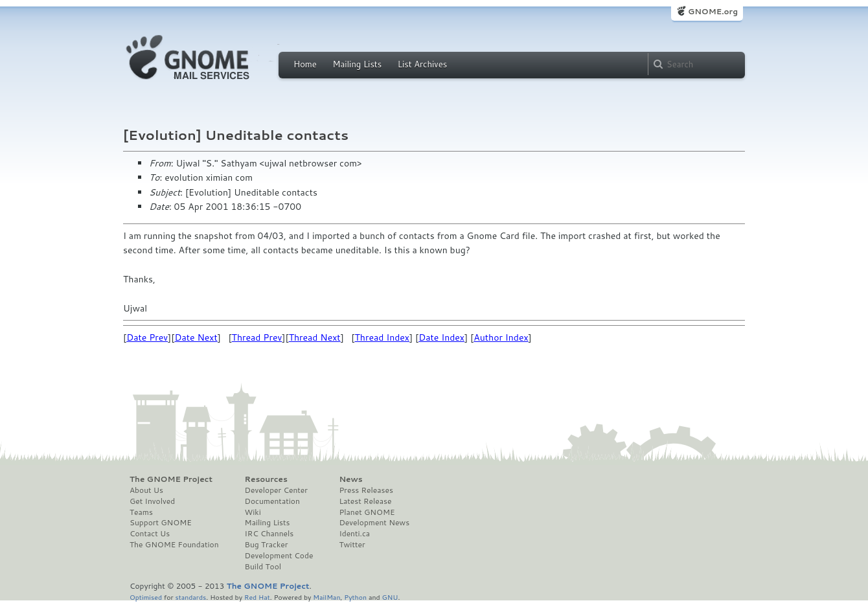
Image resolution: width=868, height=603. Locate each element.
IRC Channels (269, 534)
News (350, 479)
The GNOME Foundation (174, 545)
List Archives (422, 64)
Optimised (146, 597)
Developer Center (276, 490)
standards (190, 597)
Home (305, 64)
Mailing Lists (357, 64)
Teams (141, 512)
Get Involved (152, 501)
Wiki (253, 512)
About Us (146, 490)
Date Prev (147, 337)
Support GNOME (161, 523)
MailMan (326, 597)
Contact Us (150, 534)
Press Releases (366, 490)
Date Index (441, 337)
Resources (266, 479)
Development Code (279, 556)
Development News (374, 523)
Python (355, 597)
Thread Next (315, 337)
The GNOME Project (171, 479)
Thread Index (383, 337)
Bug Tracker (267, 545)
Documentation (272, 501)
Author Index (501, 337)
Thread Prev (257, 337)
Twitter (352, 545)
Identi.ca (354, 534)
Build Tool (263, 567)
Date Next (196, 337)
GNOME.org (713, 11)
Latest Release (365, 501)
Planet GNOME (367, 512)
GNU (390, 597)
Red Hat (257, 597)
